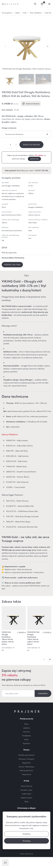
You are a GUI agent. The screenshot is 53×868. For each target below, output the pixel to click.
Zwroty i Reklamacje (26, 767)
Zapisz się (34, 159)
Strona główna (7, 13)
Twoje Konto (26, 774)
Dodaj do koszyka (31, 145)
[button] (35, 4)
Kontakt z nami (26, 790)
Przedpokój (26, 736)
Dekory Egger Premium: (13, 495)
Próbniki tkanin (27, 798)
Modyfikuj (27, 834)
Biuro (26, 724)
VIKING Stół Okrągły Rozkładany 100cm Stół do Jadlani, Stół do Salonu (8, 638)
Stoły (25, 13)
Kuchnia (26, 732)
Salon (26, 739)
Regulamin (26, 763)
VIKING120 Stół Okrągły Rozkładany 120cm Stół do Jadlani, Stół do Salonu (33, 638)
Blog (26, 801)
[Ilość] (10, 145)
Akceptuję (26, 841)
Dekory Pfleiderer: (10, 434)
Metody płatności (26, 770)
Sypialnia (26, 743)
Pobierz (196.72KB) (12, 265)
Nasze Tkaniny (27, 786)
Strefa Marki (26, 794)
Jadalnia (27, 728)
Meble (17, 13)
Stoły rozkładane (36, 13)
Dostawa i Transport (26, 759)
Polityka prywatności (26, 755)
